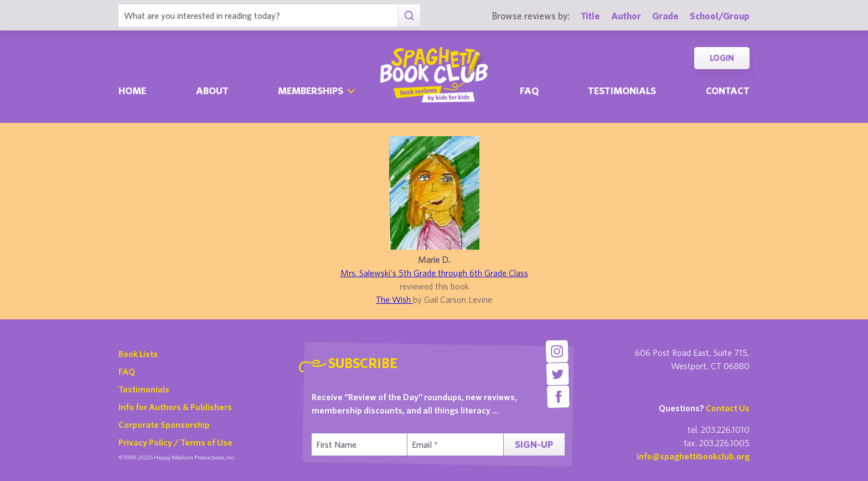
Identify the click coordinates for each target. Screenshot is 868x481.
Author (626, 16)
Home (132, 90)
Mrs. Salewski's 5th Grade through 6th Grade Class (434, 273)
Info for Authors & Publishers (175, 407)
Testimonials (622, 90)
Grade (665, 16)
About (212, 90)
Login (722, 58)
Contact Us (728, 408)
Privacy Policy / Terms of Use (175, 442)
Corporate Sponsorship (164, 425)
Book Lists (138, 354)
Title (590, 16)
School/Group (720, 16)
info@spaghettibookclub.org (693, 456)
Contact (728, 90)
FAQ (127, 371)
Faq (529, 90)
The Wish (394, 299)
